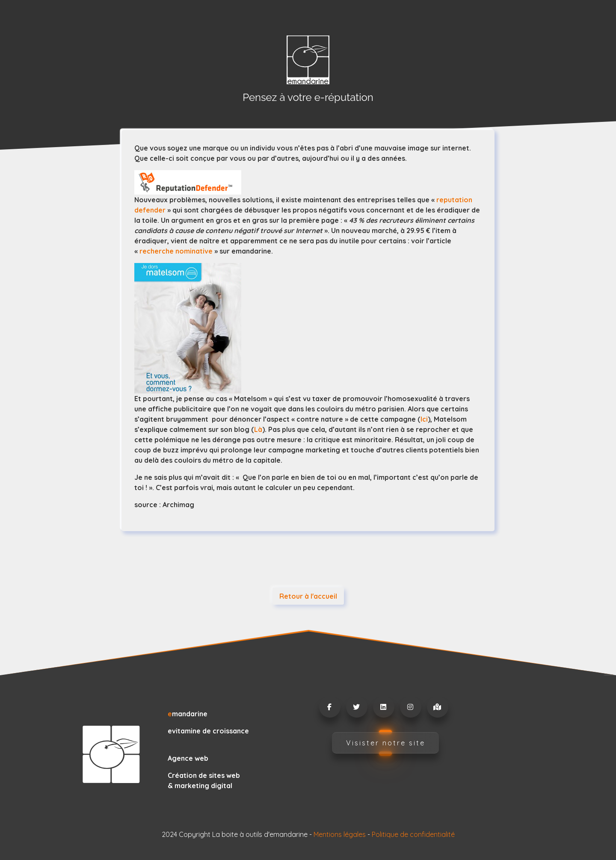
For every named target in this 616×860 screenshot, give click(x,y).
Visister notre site (386, 743)
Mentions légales (340, 834)
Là (258, 429)
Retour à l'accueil (308, 596)
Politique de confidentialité (413, 834)
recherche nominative (176, 251)
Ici (424, 419)
